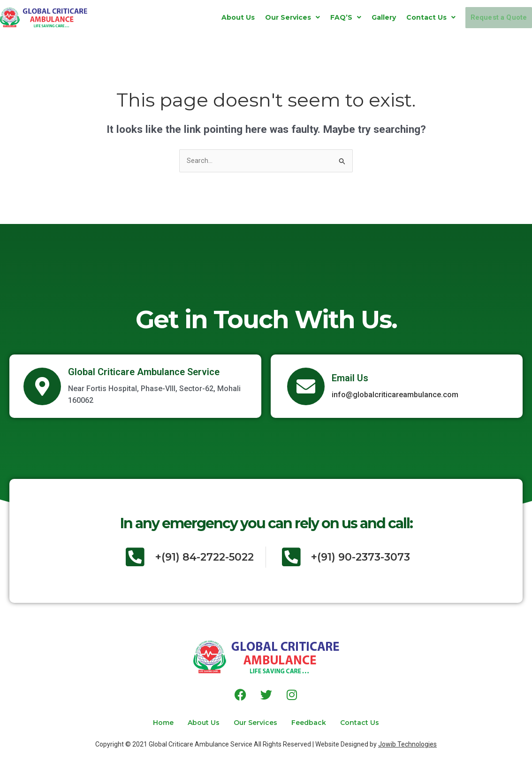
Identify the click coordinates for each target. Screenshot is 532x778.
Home (144, 723)
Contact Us (406, 17)
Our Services (268, 17)
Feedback (318, 723)
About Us (213, 17)
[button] (268, 17)
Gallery (359, 17)
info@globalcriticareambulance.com (395, 396)
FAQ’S (321, 17)
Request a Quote (486, 18)
